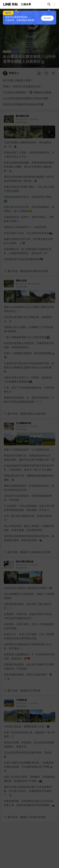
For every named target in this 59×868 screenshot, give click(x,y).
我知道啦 (47, 18)
